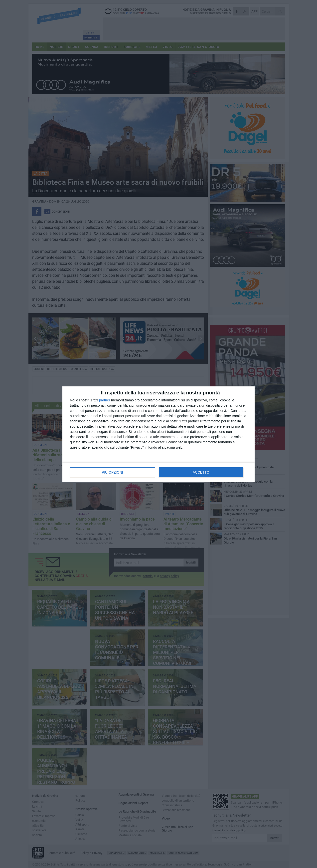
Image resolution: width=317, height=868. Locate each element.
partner (105, 400)
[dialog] (158, 434)
